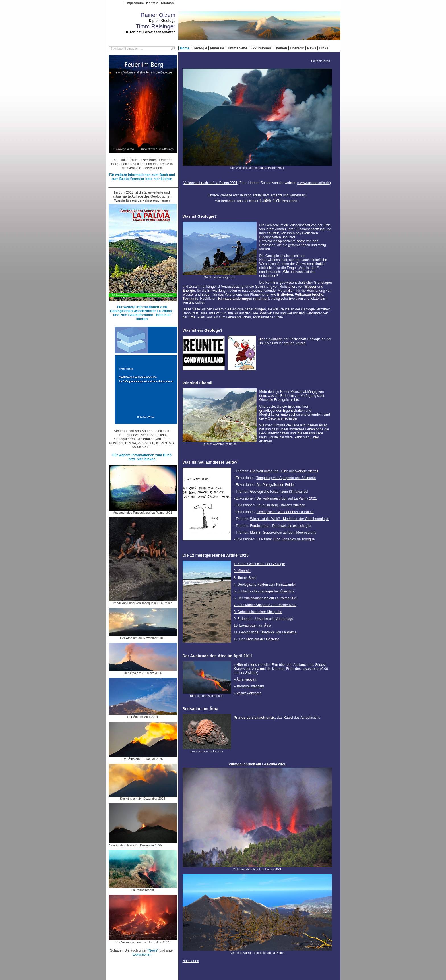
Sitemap (167, 3)
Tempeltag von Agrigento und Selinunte (286, 478)
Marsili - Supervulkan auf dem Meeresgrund (283, 533)
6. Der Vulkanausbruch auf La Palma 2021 (266, 598)
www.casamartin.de (315, 183)
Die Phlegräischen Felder (276, 485)
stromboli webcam (250, 686)
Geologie (200, 48)
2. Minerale (242, 571)
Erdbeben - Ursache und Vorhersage (265, 619)
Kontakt (152, 3)
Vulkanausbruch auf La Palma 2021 (210, 183)
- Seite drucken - (320, 61)
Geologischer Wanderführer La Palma (285, 512)
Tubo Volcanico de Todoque (294, 539)
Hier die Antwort (271, 339)
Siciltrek (251, 673)
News (312, 48)
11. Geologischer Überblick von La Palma (265, 632)
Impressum (135, 3)
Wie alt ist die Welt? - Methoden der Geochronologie (290, 519)
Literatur (297, 48)
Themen (280, 48)
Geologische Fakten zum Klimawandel (279, 492)
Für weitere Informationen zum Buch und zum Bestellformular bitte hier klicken (142, 177)
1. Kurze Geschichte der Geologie (259, 564)
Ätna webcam (247, 679)
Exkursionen (261, 48)
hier (316, 437)
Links (324, 48)
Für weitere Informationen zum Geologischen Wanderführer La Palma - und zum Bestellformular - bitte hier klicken (142, 313)
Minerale (217, 48)
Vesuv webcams (249, 693)
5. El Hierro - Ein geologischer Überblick (264, 591)
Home (185, 48)
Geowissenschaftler (282, 418)
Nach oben (191, 961)
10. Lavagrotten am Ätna (252, 625)
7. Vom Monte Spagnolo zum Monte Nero (265, 605)
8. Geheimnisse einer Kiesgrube (258, 612)
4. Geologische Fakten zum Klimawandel (265, 585)
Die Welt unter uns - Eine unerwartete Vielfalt (284, 471)
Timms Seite (237, 48)
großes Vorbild (295, 343)
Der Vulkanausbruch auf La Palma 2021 (287, 498)
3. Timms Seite (245, 578)
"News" (153, 950)
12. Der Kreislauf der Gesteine (257, 639)
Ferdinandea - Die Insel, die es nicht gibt (281, 526)
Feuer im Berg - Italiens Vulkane (281, 505)
